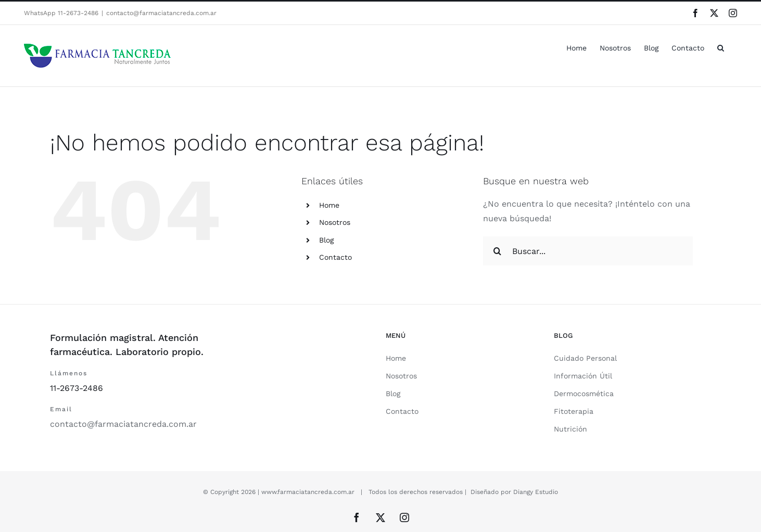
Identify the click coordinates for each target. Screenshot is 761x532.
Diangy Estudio (536, 492)
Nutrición (570, 429)
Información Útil (583, 376)
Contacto (335, 257)
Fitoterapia (574, 411)
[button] (721, 47)
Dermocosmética (584, 394)
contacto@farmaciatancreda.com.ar (161, 13)
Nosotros (335, 222)
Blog (326, 240)
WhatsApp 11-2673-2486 (61, 13)
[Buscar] (498, 251)
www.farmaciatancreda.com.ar (308, 492)
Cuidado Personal (585, 358)
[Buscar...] (588, 251)
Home (329, 205)
